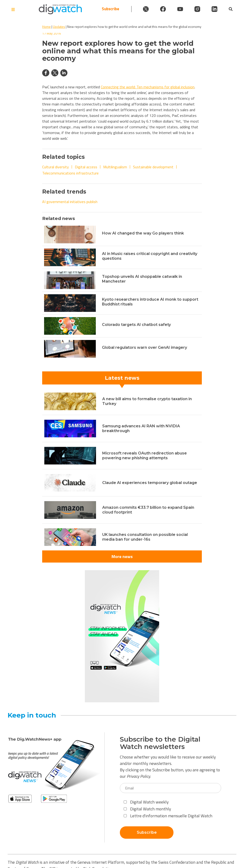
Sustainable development (153, 167)
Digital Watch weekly (146, 802)
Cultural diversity (56, 167)
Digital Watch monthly (147, 809)
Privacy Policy (138, 776)
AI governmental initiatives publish (70, 202)
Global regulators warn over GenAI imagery (145, 347)
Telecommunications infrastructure (70, 173)
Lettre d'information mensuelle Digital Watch (168, 816)
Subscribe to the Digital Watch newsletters (160, 743)
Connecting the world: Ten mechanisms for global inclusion (148, 87)
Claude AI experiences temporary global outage (150, 483)
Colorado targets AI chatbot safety (136, 325)
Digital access (86, 167)
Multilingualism (115, 167)
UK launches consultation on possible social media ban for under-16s (145, 537)
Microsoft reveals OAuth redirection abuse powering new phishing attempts (145, 456)
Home (46, 27)
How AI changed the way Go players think (143, 233)
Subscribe (110, 9)
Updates (59, 27)
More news (122, 556)
